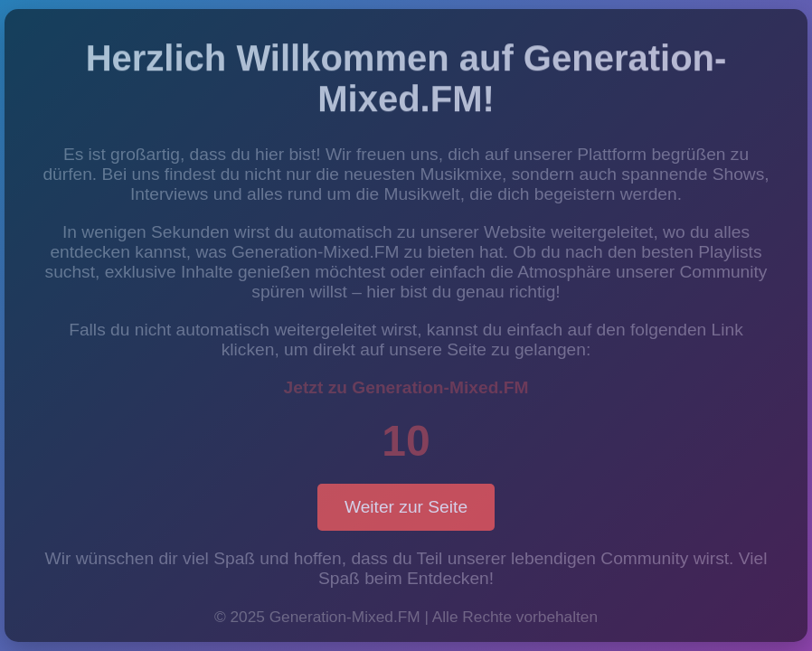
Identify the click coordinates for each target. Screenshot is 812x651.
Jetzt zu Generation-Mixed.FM (406, 387)
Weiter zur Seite (406, 507)
